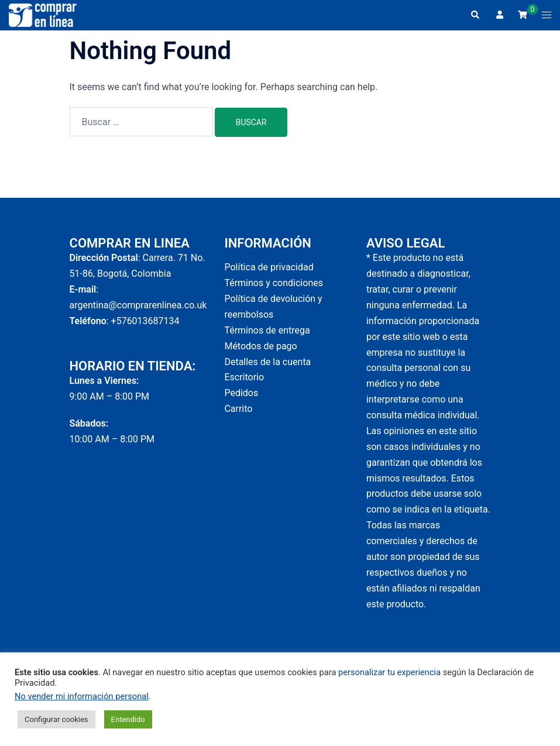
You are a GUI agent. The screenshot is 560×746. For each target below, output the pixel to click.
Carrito (238, 409)
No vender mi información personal (82, 696)
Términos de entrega (267, 330)
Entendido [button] (128, 719)
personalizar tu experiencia (389, 672)
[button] (475, 15)
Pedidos (241, 393)
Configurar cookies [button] (56, 719)
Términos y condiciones (274, 283)
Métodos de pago (260, 346)
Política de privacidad (269, 267)
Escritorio (244, 377)
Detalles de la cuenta (267, 362)
